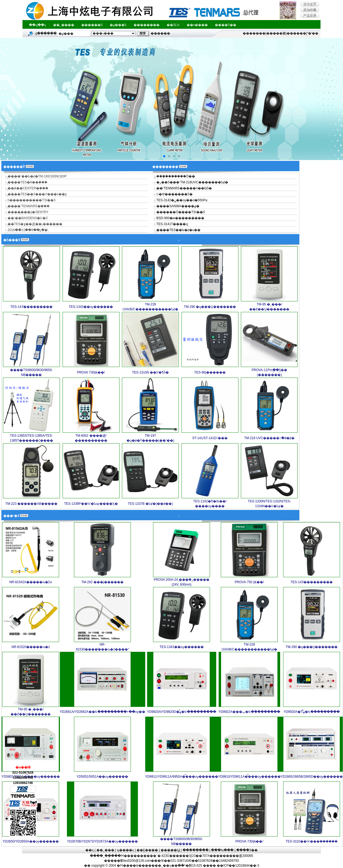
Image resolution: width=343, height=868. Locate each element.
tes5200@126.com (137, 861)
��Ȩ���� (147, 850)
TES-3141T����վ (172, 224)
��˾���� (64, 25)
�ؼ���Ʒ (118, 25)
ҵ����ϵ (125, 850)
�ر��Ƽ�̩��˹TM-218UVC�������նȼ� (192, 182)
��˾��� (105, 850)
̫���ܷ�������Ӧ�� (175, 176)
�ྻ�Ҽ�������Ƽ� (174, 194)
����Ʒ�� (226, 25)
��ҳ (90, 850)
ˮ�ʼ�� (313, 33)
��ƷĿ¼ (173, 25)
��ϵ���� (197, 25)
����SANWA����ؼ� (177, 206)
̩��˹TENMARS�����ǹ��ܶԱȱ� (184, 188)
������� (254, 33)
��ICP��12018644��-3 (238, 866)
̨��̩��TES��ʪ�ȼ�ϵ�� (178, 230)
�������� (147, 25)
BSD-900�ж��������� (180, 218)
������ (296, 33)
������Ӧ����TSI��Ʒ (180, 212)
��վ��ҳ (38, 25)
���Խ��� (222, 850)
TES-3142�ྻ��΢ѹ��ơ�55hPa (181, 200)
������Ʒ (92, 25)
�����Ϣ (170, 850)
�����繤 (276, 33)
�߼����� (160, 33)
